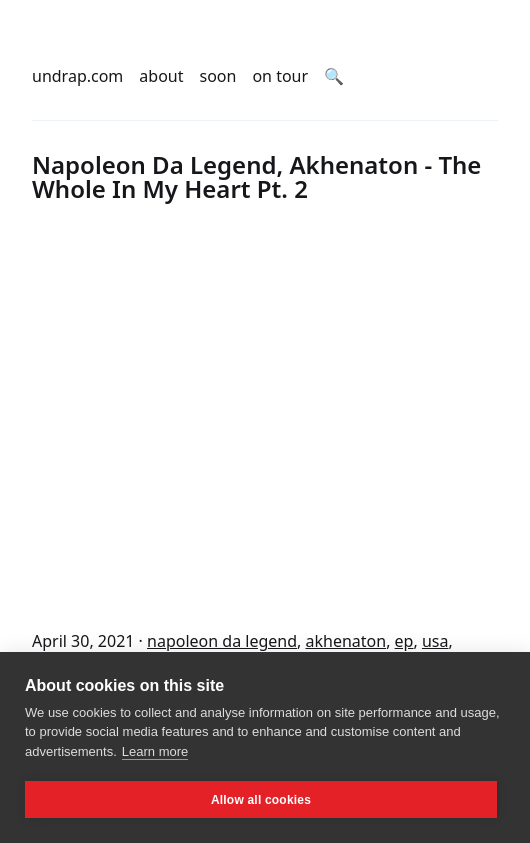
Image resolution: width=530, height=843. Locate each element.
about (161, 76)
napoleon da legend (222, 641)
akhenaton (346, 641)
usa (435, 641)
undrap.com (77, 76)
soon (218, 76)
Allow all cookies (261, 800)
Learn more (155, 751)
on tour (280, 76)
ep (404, 641)
